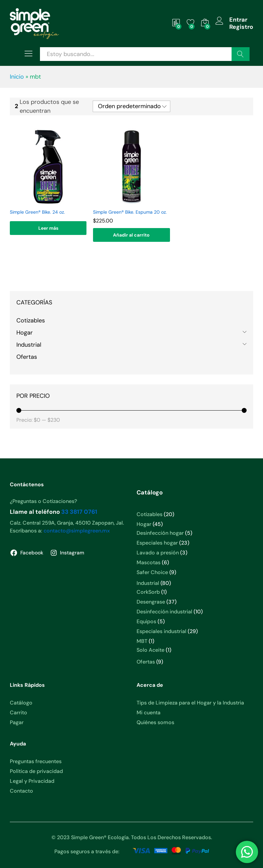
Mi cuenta (149, 713)
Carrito (19, 713)
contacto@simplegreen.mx (77, 531)
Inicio (17, 77)
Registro (241, 27)
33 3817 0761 (79, 512)
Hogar (25, 333)
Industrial (29, 345)
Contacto (21, 791)
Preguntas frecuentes (36, 761)
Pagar (17, 722)
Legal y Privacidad (32, 781)
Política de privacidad (36, 771)
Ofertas (27, 357)
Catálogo (21, 703)
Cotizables (31, 320)
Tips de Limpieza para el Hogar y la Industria (190, 703)
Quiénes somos (155, 722)
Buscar (241, 54)
